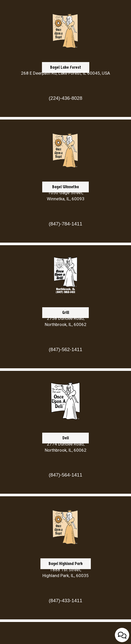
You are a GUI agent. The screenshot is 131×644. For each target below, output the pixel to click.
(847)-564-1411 (66, 475)
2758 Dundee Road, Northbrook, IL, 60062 (66, 321)
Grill (56, 338)
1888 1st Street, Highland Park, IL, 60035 (66, 573)
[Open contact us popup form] (122, 635)
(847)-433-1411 (66, 601)
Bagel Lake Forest (62, 93)
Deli (56, 464)
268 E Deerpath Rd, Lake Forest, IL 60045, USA (65, 73)
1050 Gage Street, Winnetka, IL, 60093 (66, 196)
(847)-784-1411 (66, 224)
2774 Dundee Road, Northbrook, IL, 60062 (66, 447)
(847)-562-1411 (66, 349)
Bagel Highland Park (62, 589)
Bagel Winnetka (61, 212)
